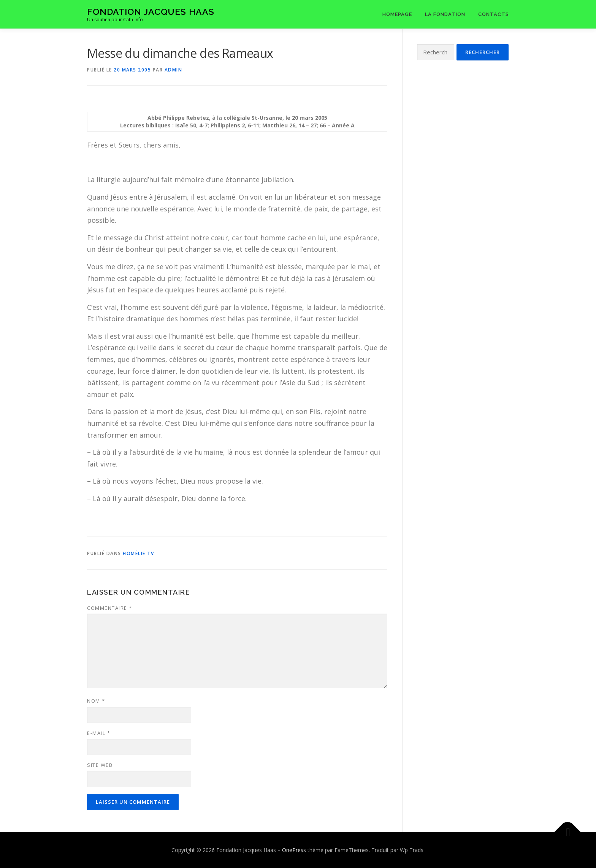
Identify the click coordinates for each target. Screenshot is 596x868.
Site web (100, 765)
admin (174, 70)
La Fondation (445, 14)
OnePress (294, 850)
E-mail (99, 733)
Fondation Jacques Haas (151, 12)
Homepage (397, 14)
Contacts (494, 14)
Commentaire (110, 608)
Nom (96, 701)
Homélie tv (138, 553)
